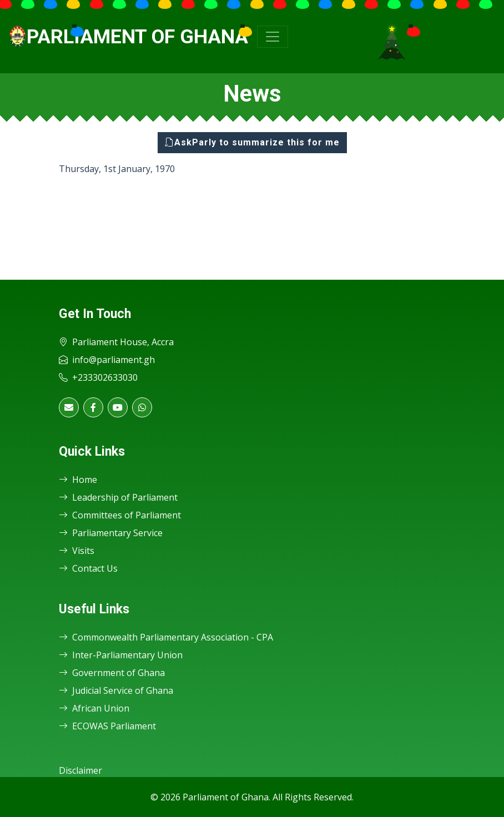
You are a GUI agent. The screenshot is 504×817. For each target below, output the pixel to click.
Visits (77, 551)
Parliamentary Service (111, 533)
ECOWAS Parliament (107, 726)
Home (78, 480)
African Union (94, 708)
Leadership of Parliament (118, 497)
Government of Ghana (112, 673)
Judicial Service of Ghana (116, 690)
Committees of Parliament (120, 515)
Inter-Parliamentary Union (121, 655)
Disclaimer (80, 770)
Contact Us (88, 568)
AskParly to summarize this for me (252, 142)
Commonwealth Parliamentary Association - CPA (166, 637)
